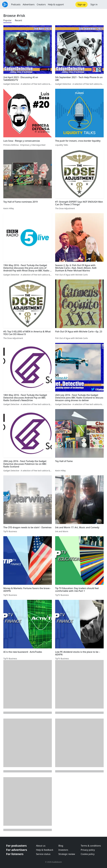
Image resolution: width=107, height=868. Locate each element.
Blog (61, 846)
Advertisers (29, 4)
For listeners (15, 854)
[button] (102, 4)
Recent (18, 20)
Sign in (94, 4)
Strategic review (67, 854)
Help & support (56, 4)
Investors (63, 850)
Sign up (82, 4)
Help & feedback (45, 850)
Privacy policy (88, 850)
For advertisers (17, 850)
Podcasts (16, 4)
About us (41, 846)
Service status (43, 854)
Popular (7, 20)
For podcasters (16, 846)
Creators (41, 4)
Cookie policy (88, 854)
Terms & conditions (91, 846)
